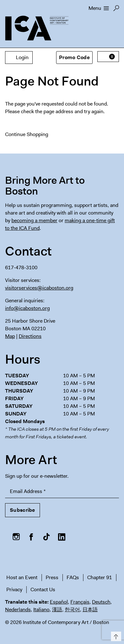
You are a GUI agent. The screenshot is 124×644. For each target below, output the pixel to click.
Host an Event (22, 577)
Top (115, 635)
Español (59, 602)
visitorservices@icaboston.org (39, 288)
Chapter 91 (100, 577)
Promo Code (74, 57)
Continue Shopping (27, 134)
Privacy (14, 589)
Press (52, 577)
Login (19, 57)
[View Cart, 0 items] (108, 57)
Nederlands (18, 610)
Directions (30, 336)
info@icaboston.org (27, 308)
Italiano (41, 610)
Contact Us (43, 589)
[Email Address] (62, 492)
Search (116, 10)
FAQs (73, 577)
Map (10, 336)
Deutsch (101, 602)
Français (80, 602)
